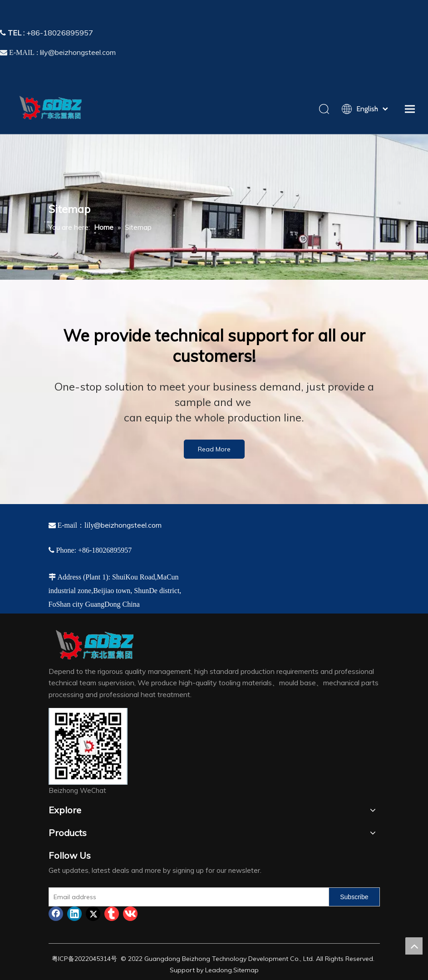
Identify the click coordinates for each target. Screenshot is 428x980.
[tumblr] (112, 914)
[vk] (130, 914)
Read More (214, 449)
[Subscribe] (354, 897)
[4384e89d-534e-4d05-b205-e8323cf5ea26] (88, 746)
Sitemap (246, 970)
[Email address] (187, 897)
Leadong (219, 970)
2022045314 (93, 959)
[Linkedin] (74, 914)
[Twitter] (93, 914)
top (414, 946)
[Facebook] (56, 914)
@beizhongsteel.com (128, 525)
